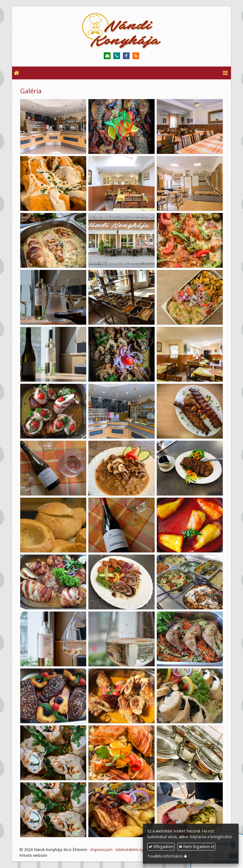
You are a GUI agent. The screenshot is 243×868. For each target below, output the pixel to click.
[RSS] (136, 56)
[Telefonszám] (117, 56)
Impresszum (101, 850)
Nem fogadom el (196, 847)
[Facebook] (126, 56)
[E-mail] (107, 56)
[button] (225, 73)
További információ (165, 856)
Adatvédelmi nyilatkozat (137, 850)
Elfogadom (161, 847)
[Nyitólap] (121, 31)
